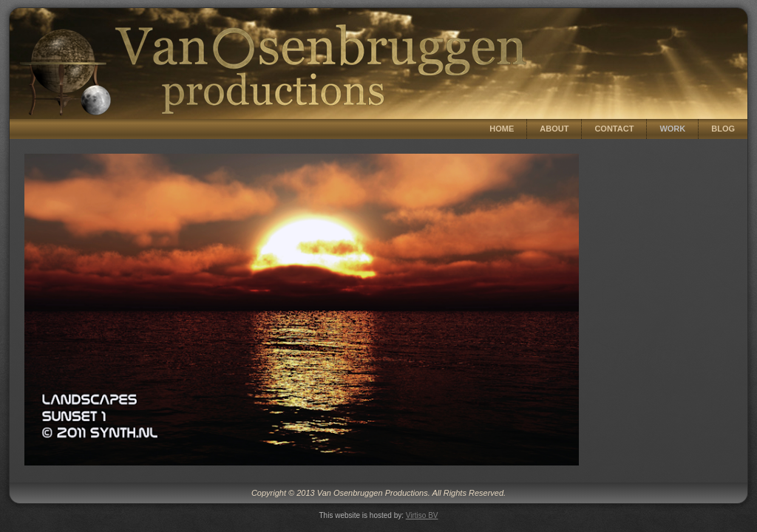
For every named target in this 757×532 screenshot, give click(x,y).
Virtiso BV (422, 515)
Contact (614, 129)
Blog (723, 129)
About (554, 129)
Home (502, 129)
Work (672, 129)
